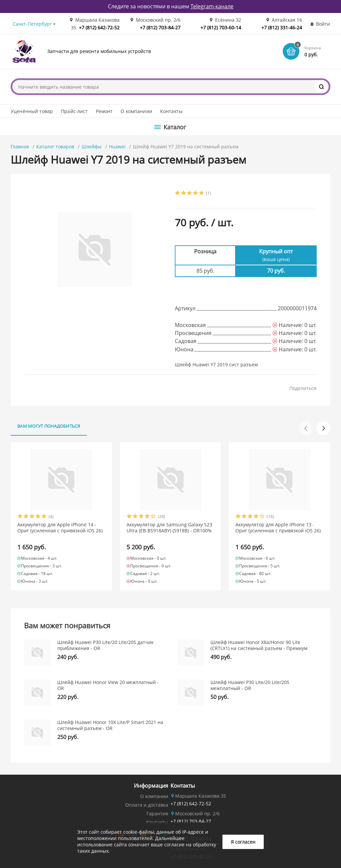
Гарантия (157, 813)
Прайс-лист (74, 111)
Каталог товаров (55, 146)
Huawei (117, 146)
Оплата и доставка (147, 805)
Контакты (171, 111)
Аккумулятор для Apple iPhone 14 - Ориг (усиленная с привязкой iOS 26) (60, 528)
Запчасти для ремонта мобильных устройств (99, 51)
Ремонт (104, 111)
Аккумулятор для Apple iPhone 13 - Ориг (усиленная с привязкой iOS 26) (278, 528)
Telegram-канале (212, 6)
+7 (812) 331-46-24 (282, 27)
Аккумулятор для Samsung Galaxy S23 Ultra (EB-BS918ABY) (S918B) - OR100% (169, 528)
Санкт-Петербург (32, 24)
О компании (154, 796)
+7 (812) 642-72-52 (99, 27)
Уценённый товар (32, 111)
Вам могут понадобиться (49, 426)
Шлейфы (92, 146)
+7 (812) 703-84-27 (160, 27)
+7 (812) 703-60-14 (221, 27)
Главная (20, 146)
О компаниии (136, 111)
